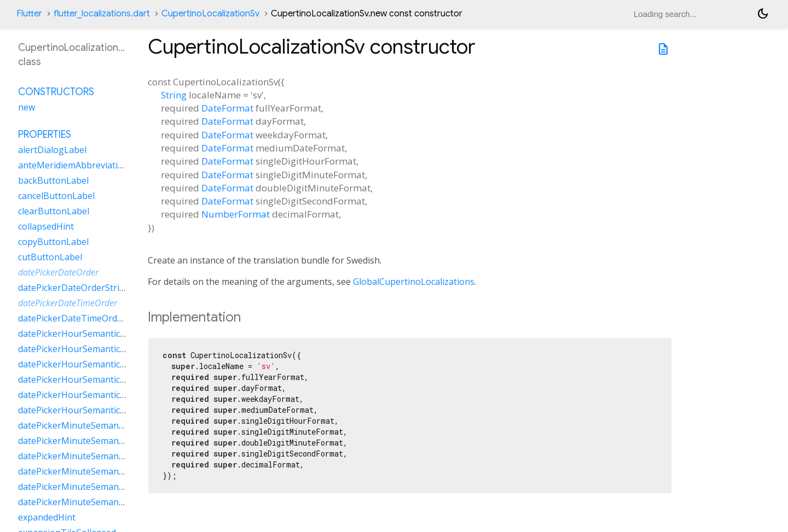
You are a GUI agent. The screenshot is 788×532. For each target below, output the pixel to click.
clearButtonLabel (54, 211)
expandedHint (47, 517)
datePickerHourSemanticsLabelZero (92, 410)
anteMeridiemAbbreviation (73, 165)
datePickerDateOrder (58, 272)
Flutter (29, 14)
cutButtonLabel (50, 257)
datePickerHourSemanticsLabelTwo (91, 395)
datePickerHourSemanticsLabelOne (91, 364)
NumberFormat (236, 214)
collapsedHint (46, 226)
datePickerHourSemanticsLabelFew (90, 334)
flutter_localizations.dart (102, 14)
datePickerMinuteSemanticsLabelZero (96, 502)
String (174, 95)
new (27, 107)
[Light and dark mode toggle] (763, 14)
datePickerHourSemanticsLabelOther (94, 379)
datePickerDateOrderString (74, 288)
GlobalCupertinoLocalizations (414, 282)
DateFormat (227, 108)
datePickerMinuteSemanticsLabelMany (98, 441)
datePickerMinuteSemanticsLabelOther (99, 471)
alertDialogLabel (52, 150)
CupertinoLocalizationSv (210, 14)
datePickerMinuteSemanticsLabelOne (95, 456)
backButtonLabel (53, 180)
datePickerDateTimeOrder (68, 303)
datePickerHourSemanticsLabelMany (94, 349)
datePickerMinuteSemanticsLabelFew (94, 425)
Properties (45, 135)
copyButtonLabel (53, 242)
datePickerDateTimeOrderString (85, 318)
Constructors (56, 92)
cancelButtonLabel (56, 196)
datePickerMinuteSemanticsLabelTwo (95, 487)
